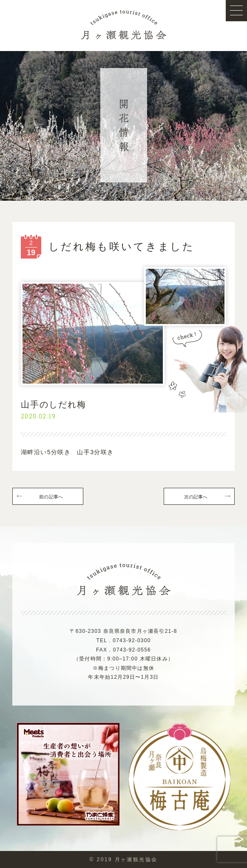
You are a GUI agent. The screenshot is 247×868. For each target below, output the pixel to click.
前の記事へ (51, 497)
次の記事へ (196, 497)
